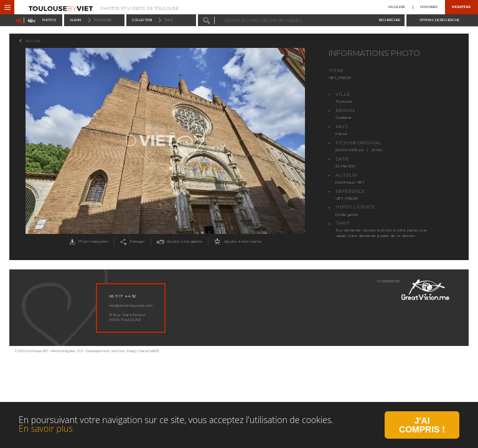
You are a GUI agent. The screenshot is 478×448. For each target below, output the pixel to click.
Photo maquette (88, 242)
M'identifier (461, 7)
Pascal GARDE (149, 351)
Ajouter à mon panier (237, 242)
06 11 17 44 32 (122, 296)
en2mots (118, 351)
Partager (131, 242)
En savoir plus (46, 430)
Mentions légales (63, 351)
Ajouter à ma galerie (178, 242)
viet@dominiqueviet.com (131, 306)
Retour (33, 41)
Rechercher (390, 20)
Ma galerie (397, 7)
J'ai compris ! (422, 426)
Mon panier (429, 7)
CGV (80, 351)
